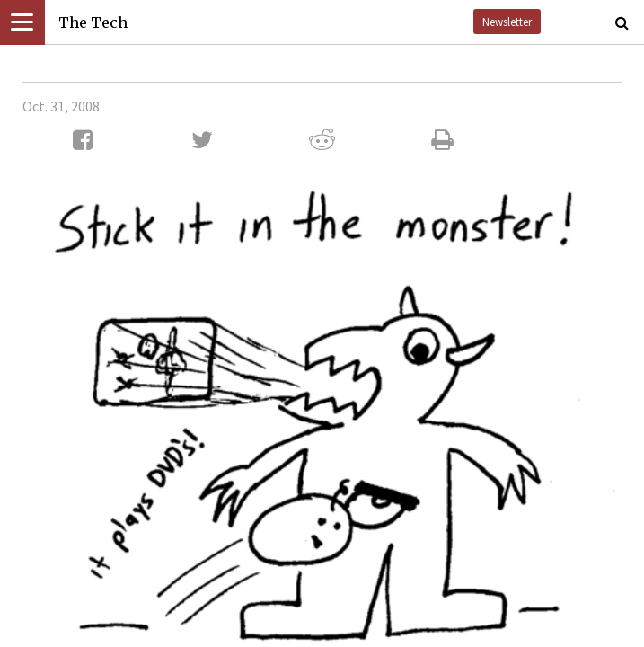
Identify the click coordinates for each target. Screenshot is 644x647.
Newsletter (507, 22)
